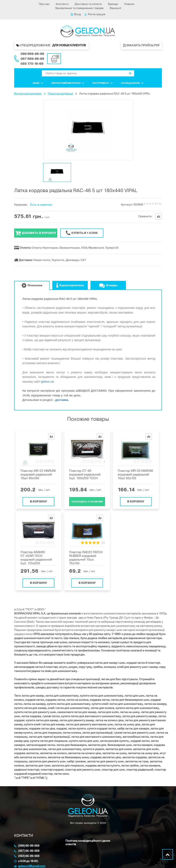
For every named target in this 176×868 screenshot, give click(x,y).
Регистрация (95, 14)
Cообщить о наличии (87, 500)
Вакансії (115, 8)
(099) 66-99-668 (29, 846)
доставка (62, 400)
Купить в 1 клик (82, 233)
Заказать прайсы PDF (141, 45)
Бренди (113, 4)
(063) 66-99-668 (29, 856)
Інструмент (103, 83)
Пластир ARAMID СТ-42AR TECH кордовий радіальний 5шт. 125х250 (36, 558)
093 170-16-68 (32, 64)
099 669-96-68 (32, 54)
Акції (38, 83)
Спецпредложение (51, 45)
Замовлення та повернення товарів (79, 8)
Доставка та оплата (88, 4)
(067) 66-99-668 (29, 851)
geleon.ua (47, 382)
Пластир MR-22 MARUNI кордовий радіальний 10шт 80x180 (38, 474)
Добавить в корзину (36, 233)
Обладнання (132, 83)
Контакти (62, 4)
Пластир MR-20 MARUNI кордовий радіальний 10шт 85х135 (135, 474)
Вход (76, 14)
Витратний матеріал (68, 83)
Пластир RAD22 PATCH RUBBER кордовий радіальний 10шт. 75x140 (86, 558)
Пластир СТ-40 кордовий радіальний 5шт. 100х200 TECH (85, 474)
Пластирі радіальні (60, 94)
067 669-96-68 (32, 59)
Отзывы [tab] (108, 285)
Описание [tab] (32, 285)
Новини (129, 4)
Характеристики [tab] (70, 285)
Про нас (44, 4)
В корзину (38, 500)
